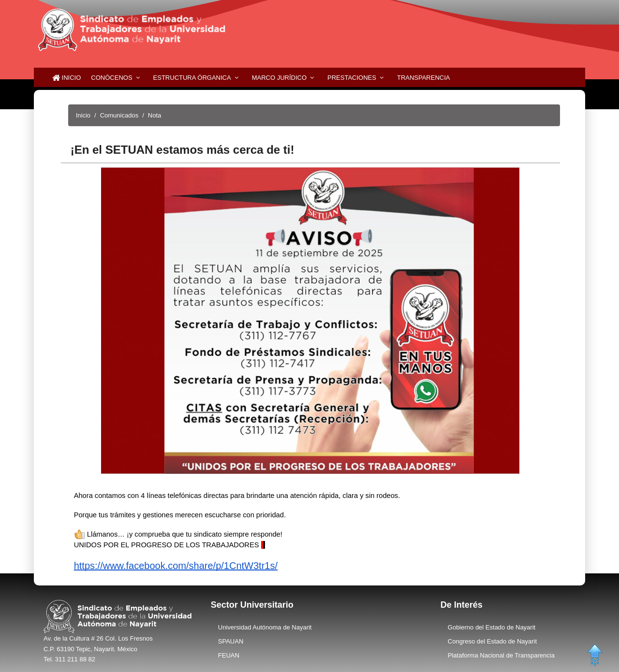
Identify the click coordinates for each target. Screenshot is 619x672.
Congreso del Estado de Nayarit (492, 641)
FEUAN (229, 655)
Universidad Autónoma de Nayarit (265, 627)
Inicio (66, 78)
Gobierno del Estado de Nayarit (492, 627)
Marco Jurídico (279, 78)
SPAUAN (231, 641)
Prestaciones (352, 78)
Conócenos (111, 78)
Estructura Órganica (192, 78)
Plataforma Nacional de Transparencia (501, 655)
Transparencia (424, 78)
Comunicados (119, 115)
